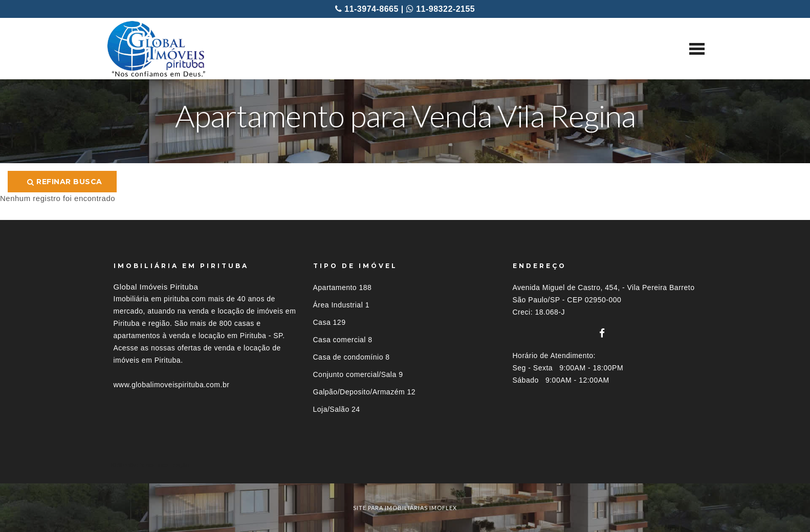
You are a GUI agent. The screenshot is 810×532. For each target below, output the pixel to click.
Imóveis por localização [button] (155, 465)
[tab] (405, 465)
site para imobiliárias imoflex (405, 508)
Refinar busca (65, 182)
